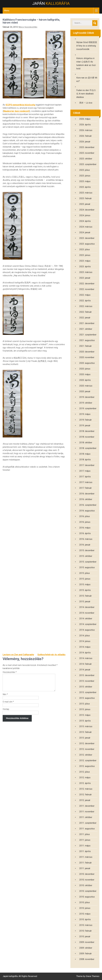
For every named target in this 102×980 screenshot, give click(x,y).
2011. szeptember (88, 823)
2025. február (85, 198)
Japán (51, 3)
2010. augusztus (87, 897)
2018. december (87, 431)
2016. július (85, 516)
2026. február (85, 136)
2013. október (86, 687)
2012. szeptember (88, 760)
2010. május (85, 914)
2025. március (86, 193)
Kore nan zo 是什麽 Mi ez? (87, 79)
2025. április (85, 187)
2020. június (85, 369)
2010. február (85, 931)
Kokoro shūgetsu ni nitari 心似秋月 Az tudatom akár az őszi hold (86, 63)
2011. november (87, 812)
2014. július (85, 636)
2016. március (86, 539)
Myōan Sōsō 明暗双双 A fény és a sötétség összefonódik (87, 46)
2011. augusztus (87, 829)
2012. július (85, 772)
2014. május (85, 647)
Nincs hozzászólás (28, 27)
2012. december (87, 743)
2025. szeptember (88, 164)
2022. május (85, 295)
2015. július (85, 573)
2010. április (85, 919)
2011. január (85, 868)
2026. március (86, 130)
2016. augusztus (87, 511)
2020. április (85, 380)
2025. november (87, 153)
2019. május (85, 414)
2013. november (87, 681)
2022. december (87, 284)
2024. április (85, 221)
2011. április (85, 851)
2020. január (85, 391)
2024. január (85, 232)
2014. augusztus (87, 630)
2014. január (85, 670)
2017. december (87, 465)
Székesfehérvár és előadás (51, 655)
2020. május (85, 374)
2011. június (85, 840)
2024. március (86, 227)
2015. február (85, 596)
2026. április (85, 125)
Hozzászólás (10, 672)
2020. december (87, 352)
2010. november (87, 880)
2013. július (85, 704)
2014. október (86, 619)
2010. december (87, 874)
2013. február (85, 732)
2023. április (85, 267)
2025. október (86, 159)
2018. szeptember (88, 448)
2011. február (85, 863)
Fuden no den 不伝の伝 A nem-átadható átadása (86, 94)
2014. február (85, 664)
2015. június (85, 579)
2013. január (85, 738)
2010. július (85, 902)
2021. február (85, 346)
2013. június (85, 709)
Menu (7, 10)
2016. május (85, 528)
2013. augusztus (87, 698)
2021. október (86, 329)
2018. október (86, 443)
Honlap (6, 712)
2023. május (85, 261)
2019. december (87, 397)
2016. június (85, 522)
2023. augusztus (87, 244)
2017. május (85, 471)
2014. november (87, 613)
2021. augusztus (87, 340)
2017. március (86, 482)
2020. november (87, 357)
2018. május (85, 454)
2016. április (85, 533)
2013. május (85, 715)
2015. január (85, 602)
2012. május (85, 778)
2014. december (87, 607)
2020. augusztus (87, 363)
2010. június (85, 908)
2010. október (86, 885)
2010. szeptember (88, 891)
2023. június (85, 255)
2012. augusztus (87, 766)
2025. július (85, 170)
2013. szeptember (88, 692)
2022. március (86, 306)
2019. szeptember (88, 408)
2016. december (87, 494)
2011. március (86, 857)
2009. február (85, 954)
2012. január (85, 800)
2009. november (87, 942)
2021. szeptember (88, 335)
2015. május (85, 584)
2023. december (87, 238)
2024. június (85, 215)
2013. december (87, 675)
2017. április (85, 477)
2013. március (86, 726)
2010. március (86, 925)
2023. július (85, 249)
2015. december (87, 550)
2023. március (86, 272)
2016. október (86, 499)
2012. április (85, 783)
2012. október (86, 755)
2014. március (86, 658)
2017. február (85, 488)
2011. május (85, 846)
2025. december (87, 147)
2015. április (85, 590)
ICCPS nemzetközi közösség (21, 105)
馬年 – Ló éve (86, 103)
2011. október (86, 817)
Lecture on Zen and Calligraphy (18, 655)
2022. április (85, 301)
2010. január (85, 936)
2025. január (85, 204)
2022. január (85, 318)
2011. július (85, 834)
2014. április (85, 653)
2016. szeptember (88, 505)
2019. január (85, 425)
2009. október (86, 948)
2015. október (86, 556)
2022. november (87, 289)
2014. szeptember (88, 624)
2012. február (85, 795)
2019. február (85, 420)
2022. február (85, 312)
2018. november (87, 437)
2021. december (87, 323)
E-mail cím (8, 705)
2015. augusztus (87, 567)
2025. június (85, 176)
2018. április (85, 460)
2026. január (85, 142)
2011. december (87, 806)
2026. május (85, 119)
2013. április (85, 721)
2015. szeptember (88, 562)
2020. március (86, 386)
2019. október (86, 403)
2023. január (85, 278)
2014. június (85, 641)
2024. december (87, 210)
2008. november (87, 959)
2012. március (86, 789)
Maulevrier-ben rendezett (16, 111)
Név (5, 698)
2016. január (85, 545)
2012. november (87, 749)
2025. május (85, 181)
